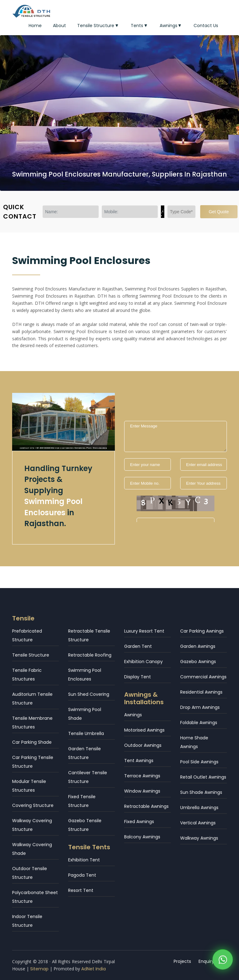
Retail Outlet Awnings (203, 777)
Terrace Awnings (142, 776)
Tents (140, 26)
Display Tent (138, 677)
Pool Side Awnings (199, 762)
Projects (182, 961)
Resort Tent (81, 890)
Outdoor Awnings (143, 745)
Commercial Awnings (203, 677)
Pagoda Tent (82, 875)
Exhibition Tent (84, 860)
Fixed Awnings (139, 822)
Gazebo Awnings (198, 662)
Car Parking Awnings (202, 631)
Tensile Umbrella (86, 733)
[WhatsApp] (223, 961)
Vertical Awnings (198, 823)
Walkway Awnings (199, 838)
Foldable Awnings (199, 723)
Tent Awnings (139, 761)
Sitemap (39, 969)
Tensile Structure (98, 26)
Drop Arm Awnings (200, 707)
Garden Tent (138, 646)
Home (35, 26)
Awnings (171, 26)
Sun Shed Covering (89, 694)
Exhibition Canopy (143, 662)
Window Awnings (142, 791)
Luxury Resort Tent (144, 631)
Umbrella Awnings (199, 808)
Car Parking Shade (32, 742)
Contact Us (206, 26)
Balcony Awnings (142, 837)
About (59, 26)
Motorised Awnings (144, 730)
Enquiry (206, 961)
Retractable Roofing (90, 655)
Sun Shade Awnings (201, 792)
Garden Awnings (198, 646)
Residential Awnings (201, 692)
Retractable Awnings (146, 806)
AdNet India (94, 969)
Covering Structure (33, 805)
